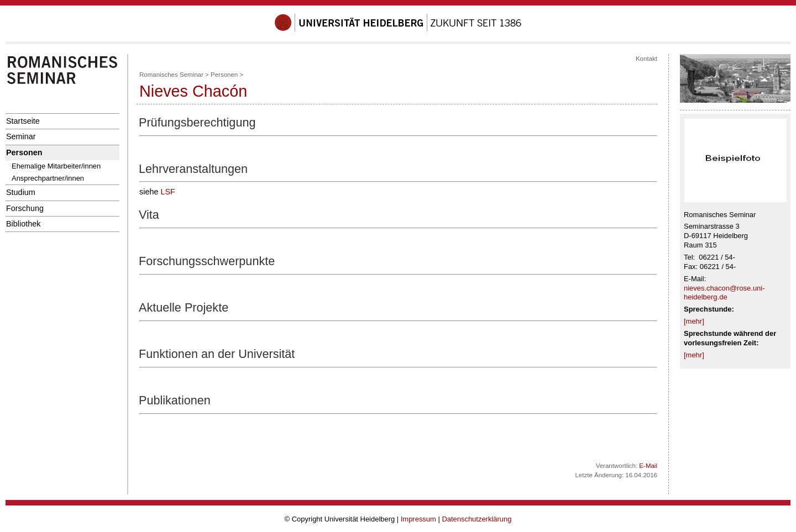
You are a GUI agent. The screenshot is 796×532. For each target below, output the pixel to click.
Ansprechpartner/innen (48, 178)
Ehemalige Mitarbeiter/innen (56, 166)
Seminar (21, 136)
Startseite (23, 121)
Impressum (418, 519)
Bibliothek (23, 224)
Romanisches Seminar (171, 75)
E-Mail (648, 466)
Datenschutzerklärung (476, 519)
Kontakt (646, 59)
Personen (24, 152)
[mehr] (694, 321)
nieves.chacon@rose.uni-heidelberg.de (724, 293)
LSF (167, 192)
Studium (21, 192)
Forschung (25, 208)
